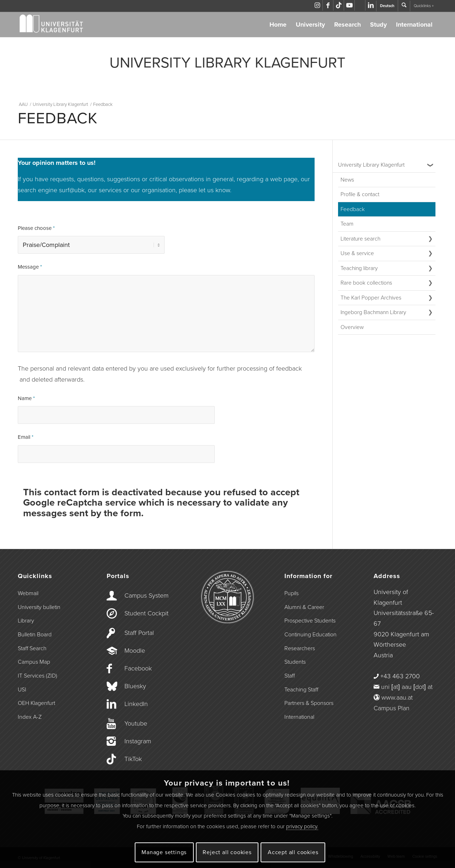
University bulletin (39, 606)
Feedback (353, 209)
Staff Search (32, 648)
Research (347, 25)
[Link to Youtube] (349, 5)
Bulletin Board (35, 634)
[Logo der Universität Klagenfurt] (52, 25)
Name (26, 398)
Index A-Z (30, 716)
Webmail (28, 593)
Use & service (357, 253)
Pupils (291, 593)
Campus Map (34, 661)
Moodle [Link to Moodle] (135, 650)
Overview (352, 327)
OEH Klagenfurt (36, 702)
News (347, 180)
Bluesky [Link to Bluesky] (135, 685)
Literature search (360, 239)
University (310, 25)
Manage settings (164, 852)
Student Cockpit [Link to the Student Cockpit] (146, 613)
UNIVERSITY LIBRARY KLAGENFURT (227, 63)
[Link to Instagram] (317, 5)
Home (278, 25)
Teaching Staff (301, 689)
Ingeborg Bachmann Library (373, 312)
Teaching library (359, 268)
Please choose (36, 228)
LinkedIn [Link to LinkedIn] (136, 703)
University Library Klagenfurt (371, 165)
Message (30, 266)
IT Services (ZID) (38, 675)
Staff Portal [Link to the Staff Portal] (139, 632)
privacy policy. (302, 826)
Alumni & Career (304, 606)
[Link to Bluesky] (360, 5)
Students (295, 661)
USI (22, 689)
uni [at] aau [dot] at (407, 686)
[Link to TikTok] (339, 5)
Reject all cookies (227, 852)
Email (26, 436)
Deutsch (387, 6)
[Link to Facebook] (328, 5)
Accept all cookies (293, 852)
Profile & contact (360, 194)
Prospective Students (310, 620)
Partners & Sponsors (309, 702)
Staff (290, 675)
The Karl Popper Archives (371, 298)
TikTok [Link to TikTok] (133, 758)
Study (378, 25)
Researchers (300, 648)
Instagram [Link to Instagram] (138, 740)
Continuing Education (311, 634)
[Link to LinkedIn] (371, 5)
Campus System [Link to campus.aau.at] (146, 595)
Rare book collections (366, 283)
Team (347, 224)
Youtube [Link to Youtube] (136, 723)
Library (26, 620)
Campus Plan (392, 707)
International (414, 25)
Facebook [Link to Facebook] (138, 668)
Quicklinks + (424, 6)
